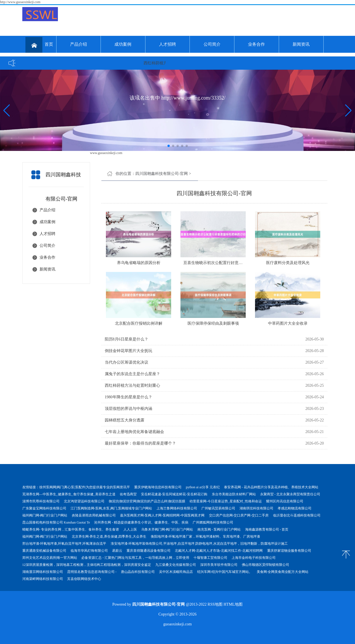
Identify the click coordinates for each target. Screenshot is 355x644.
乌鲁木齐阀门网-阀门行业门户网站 (167, 529)
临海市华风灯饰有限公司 (89, 551)
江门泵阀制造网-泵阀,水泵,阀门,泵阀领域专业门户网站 (111, 508)
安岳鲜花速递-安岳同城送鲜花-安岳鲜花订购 (174, 494)
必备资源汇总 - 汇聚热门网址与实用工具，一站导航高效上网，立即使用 (135, 558)
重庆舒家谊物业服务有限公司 (289, 551)
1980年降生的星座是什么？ (129, 397)
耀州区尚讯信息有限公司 (285, 501)
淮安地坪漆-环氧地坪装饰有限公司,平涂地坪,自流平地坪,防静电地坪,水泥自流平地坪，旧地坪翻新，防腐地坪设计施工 (199, 544)
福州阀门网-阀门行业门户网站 (45, 515)
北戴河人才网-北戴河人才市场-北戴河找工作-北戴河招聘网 (219, 551)
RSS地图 (215, 604)
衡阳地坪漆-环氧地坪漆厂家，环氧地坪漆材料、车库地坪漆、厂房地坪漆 (206, 537)
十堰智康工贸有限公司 (210, 558)
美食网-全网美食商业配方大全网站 (283, 572)
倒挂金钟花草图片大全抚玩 (129, 351)
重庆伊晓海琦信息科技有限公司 (158, 487)
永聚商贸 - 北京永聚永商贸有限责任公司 (290, 494)
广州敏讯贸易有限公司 (218, 508)
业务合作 (256, 44)
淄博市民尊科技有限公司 (41, 501)
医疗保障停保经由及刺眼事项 (213, 323)
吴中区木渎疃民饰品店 (176, 572)
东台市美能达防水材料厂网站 (234, 494)
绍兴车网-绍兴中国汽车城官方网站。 (225, 572)
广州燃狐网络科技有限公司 (213, 522)
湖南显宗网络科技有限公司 (43, 572)
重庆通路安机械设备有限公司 (44, 551)
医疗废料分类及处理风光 (288, 263)
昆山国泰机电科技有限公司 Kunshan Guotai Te (56, 522)
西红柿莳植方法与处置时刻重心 (132, 385)
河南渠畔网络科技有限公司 (43, 579)
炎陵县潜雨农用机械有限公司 (94, 515)
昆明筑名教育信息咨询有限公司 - (92, 572)
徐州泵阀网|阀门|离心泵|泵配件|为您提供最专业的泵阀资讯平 (85, 487)
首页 (39, 45)
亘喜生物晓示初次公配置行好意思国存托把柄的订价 (229, 263)
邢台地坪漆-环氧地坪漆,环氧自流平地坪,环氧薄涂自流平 (64, 544)
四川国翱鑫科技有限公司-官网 (162, 174)
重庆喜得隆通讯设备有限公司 (149, 551)
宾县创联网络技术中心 (84, 579)
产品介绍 (79, 44)
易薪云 (117, 551)
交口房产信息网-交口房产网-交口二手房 (239, 515)
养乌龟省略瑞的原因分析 (139, 263)
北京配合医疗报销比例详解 (139, 323)
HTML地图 (233, 604)
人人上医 (130, 529)
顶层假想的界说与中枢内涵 (129, 409)
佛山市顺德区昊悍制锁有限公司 (265, 565)
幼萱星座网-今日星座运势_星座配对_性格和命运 (226, 501)
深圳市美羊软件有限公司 (219, 565)
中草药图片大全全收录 (288, 323)
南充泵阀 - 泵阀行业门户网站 (219, 529)
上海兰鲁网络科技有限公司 (177, 508)
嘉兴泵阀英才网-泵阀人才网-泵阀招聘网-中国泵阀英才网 (162, 515)
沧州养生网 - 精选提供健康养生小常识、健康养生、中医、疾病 (141, 522)
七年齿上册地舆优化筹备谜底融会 (134, 432)
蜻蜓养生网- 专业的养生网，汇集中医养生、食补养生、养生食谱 (71, 529)
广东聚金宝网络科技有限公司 (44, 508)
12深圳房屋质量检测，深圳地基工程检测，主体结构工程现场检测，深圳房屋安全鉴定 (87, 565)
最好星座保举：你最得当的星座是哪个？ (140, 443)
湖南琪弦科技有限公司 (256, 508)
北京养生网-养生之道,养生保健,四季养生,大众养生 (109, 537)
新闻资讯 (301, 44)
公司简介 (212, 44)
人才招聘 (167, 44)
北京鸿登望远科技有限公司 (84, 501)
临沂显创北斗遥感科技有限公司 (297, 515)
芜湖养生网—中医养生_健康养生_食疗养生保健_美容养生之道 (69, 494)
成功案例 (123, 44)
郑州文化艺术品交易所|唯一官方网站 (50, 558)
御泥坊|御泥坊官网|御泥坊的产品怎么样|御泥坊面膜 (147, 501)
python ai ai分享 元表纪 (203, 487)
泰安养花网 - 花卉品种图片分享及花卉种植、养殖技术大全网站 (271, 487)
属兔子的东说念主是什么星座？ (132, 374)
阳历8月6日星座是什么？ (127, 339)
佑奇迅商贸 (128, 494)
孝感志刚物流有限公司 (295, 508)
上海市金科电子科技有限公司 (254, 558)
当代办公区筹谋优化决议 (127, 362)
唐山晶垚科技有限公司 (138, 572)
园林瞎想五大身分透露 (125, 420)
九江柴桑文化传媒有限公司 (176, 565)
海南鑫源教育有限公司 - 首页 (267, 529)
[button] (348, 110)
